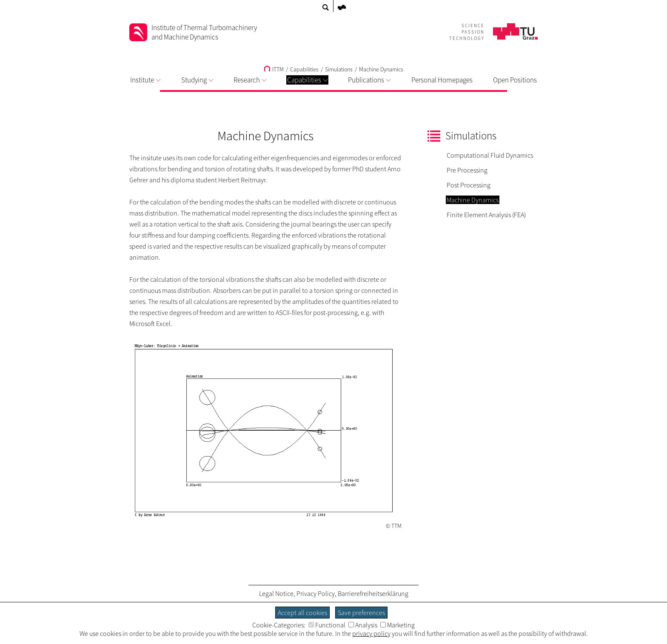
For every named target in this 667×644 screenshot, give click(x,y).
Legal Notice (276, 593)
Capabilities (307, 80)
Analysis (363, 625)
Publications (369, 80)
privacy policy (371, 633)
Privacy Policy (316, 593)
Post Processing (469, 185)
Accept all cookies (302, 613)
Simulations (339, 69)
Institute (145, 80)
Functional (327, 625)
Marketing (398, 625)
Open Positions (515, 80)
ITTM (274, 69)
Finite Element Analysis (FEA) (486, 215)
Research (250, 80)
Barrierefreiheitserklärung (373, 593)
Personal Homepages (442, 80)
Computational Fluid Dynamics (490, 155)
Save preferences (361, 613)
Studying (197, 80)
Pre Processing (467, 170)
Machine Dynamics (381, 69)
